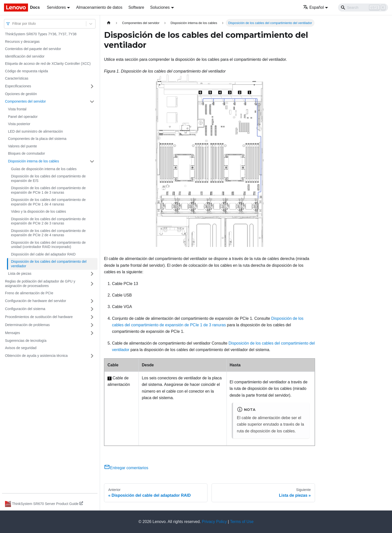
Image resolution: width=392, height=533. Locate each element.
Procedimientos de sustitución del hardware (39, 317)
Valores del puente (22, 146)
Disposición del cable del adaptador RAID (43, 254)
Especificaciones (18, 86)
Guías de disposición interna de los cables (44, 169)
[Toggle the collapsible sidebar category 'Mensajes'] (92, 333)
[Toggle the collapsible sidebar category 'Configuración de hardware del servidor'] (92, 301)
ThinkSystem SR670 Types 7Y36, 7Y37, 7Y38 (41, 34)
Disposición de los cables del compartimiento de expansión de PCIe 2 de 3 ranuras (48, 221)
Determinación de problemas (27, 325)
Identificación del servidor (25, 56)
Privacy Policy (214, 522)
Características (17, 78)
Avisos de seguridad (21, 348)
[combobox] (13, 24)
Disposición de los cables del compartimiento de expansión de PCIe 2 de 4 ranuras (48, 233)
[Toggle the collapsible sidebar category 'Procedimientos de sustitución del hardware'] (92, 317)
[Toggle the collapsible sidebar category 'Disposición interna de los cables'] (92, 161)
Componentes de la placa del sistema (37, 139)
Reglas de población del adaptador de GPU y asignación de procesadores (40, 284)
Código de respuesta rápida (26, 71)
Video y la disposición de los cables (38, 211)
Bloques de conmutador (26, 153)
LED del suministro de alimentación (35, 131)
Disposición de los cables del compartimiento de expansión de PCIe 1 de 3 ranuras (48, 190)
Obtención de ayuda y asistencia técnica (36, 356)
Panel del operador (23, 117)
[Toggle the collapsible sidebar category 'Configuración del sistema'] (92, 309)
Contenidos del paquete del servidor (33, 49)
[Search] (363, 8)
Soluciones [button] (160, 7)
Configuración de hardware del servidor (35, 301)
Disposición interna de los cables (33, 161)
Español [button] (313, 7)
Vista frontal (17, 109)
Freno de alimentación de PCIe (29, 293)
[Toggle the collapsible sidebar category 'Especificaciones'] (92, 86)
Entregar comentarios (126, 468)
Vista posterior (19, 124)
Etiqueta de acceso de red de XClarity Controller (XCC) (48, 64)
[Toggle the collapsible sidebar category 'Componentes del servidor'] (92, 102)
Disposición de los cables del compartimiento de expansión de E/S (48, 178)
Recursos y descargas (22, 42)
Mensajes (12, 333)
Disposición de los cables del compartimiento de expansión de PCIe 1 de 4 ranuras (48, 202)
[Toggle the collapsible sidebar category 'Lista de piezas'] (92, 274)
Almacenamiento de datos (99, 7)
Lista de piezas (20, 274)
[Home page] (109, 23)
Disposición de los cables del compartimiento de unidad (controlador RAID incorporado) (48, 245)
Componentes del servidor (25, 101)
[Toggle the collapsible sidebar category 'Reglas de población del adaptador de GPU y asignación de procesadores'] (92, 284)
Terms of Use (242, 522)
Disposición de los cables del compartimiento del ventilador (49, 264)
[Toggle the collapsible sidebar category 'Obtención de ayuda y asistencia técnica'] (92, 356)
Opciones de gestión (21, 94)
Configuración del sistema (25, 309)
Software (136, 7)
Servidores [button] (56, 7)
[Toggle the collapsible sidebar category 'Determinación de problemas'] (92, 325)
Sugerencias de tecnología (26, 341)
